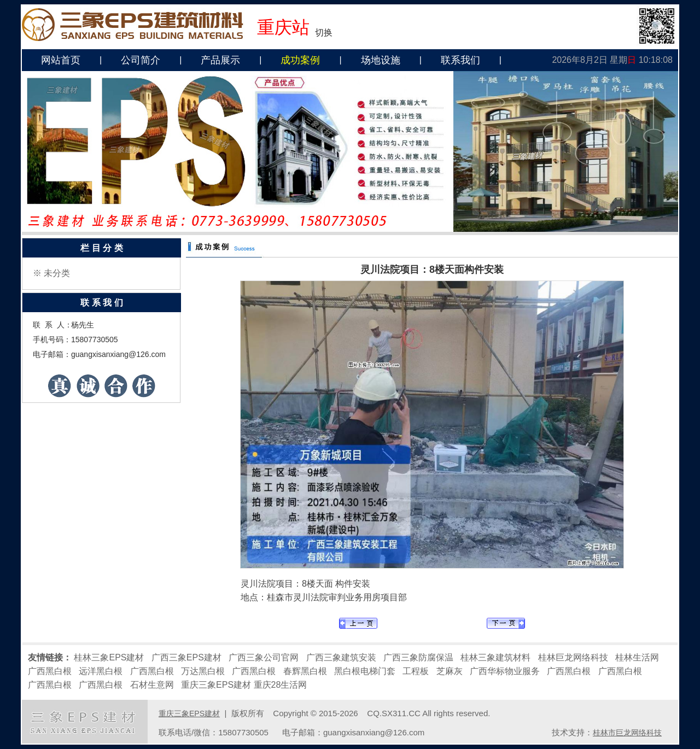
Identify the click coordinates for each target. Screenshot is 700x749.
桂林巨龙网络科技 (573, 657)
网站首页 (61, 60)
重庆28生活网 (281, 685)
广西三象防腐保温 (418, 657)
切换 (324, 33)
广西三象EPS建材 (186, 657)
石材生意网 (152, 685)
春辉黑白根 (305, 671)
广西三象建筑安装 (341, 657)
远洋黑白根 (101, 671)
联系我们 (460, 60)
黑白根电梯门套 (365, 671)
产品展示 (220, 60)
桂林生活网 (637, 657)
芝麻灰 (450, 671)
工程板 (416, 671)
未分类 (57, 273)
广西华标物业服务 (505, 671)
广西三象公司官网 (264, 657)
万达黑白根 (203, 671)
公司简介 (141, 60)
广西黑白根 (50, 671)
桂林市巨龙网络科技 (627, 733)
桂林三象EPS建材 (109, 657)
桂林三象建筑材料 (495, 657)
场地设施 (381, 60)
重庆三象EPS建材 (216, 685)
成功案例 (300, 60)
